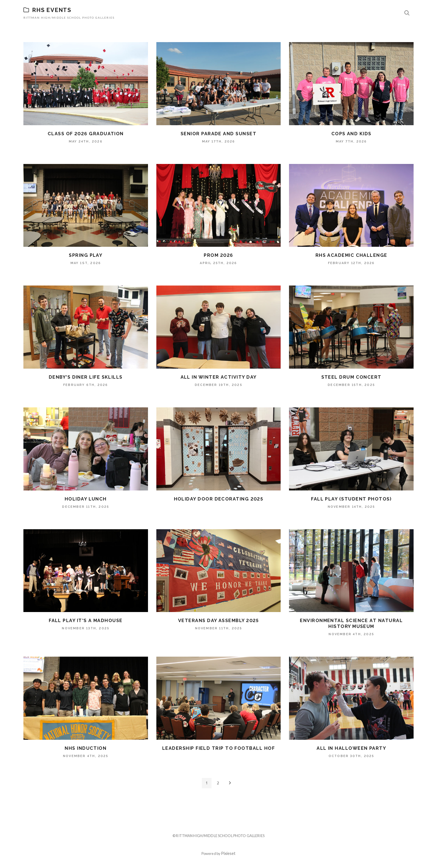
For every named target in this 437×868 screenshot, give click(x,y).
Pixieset (228, 853)
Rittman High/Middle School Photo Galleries (69, 18)
